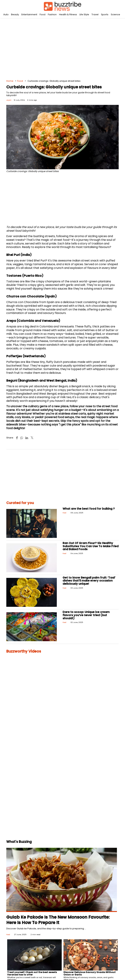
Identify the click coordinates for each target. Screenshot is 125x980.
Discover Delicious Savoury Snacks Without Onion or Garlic (89, 973)
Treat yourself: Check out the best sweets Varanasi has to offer (32, 973)
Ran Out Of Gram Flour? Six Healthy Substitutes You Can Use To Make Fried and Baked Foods (91, 546)
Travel (95, 14)
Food (43, 14)
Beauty (15, 14)
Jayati (9, 100)
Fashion (52, 14)
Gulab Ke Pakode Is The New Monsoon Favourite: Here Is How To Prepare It (58, 920)
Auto (6, 14)
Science (115, 14)
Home (10, 81)
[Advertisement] (63, 46)
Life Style (84, 14)
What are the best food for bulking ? (89, 509)
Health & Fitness (68, 14)
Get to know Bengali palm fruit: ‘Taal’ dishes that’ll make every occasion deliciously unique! (89, 581)
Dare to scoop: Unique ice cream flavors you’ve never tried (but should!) (86, 615)
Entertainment (29, 14)
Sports (105, 14)
